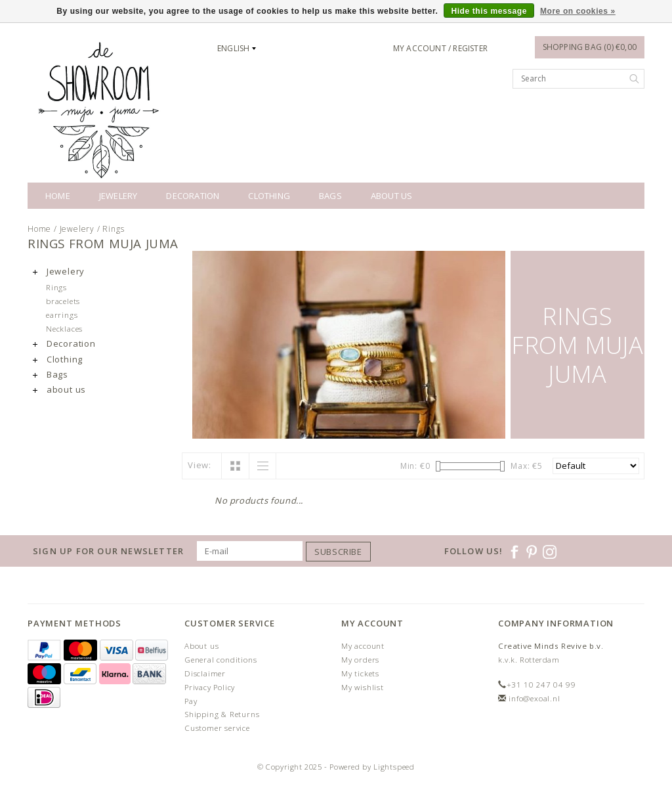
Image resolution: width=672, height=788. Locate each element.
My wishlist (363, 687)
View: (199, 465)
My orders (360, 660)
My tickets (360, 673)
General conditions (220, 660)
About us (201, 646)
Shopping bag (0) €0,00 (590, 47)
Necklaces (64, 328)
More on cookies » (578, 11)
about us (392, 196)
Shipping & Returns (222, 714)
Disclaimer (205, 673)
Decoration (193, 196)
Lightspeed (394, 767)
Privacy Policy (210, 687)
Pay (191, 701)
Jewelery (118, 196)
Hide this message (489, 11)
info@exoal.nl (534, 698)
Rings (113, 229)
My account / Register (440, 48)
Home (58, 196)
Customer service (217, 728)
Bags (330, 196)
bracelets (63, 301)
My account (363, 646)
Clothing (269, 196)
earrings (62, 315)
